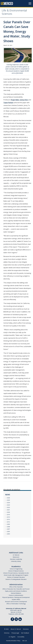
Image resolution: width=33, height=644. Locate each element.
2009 (8, 524)
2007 (8, 529)
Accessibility (21, 637)
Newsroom (16, 557)
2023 (8, 505)
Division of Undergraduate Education (16, 579)
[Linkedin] (20, 619)
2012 (8, 522)
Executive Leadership (16, 559)
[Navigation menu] (30, 4)
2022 (8, 507)
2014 (8, 517)
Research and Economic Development (16, 602)
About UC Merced (16, 629)
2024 (8, 503)
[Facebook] (12, 619)
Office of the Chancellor (16, 587)
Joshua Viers (24, 100)
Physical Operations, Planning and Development (16, 597)
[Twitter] (16, 619)
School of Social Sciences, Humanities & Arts (16, 573)
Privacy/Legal (15, 633)
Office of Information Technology (16, 604)
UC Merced (16, 555)
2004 (8, 534)
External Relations (16, 593)
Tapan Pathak (8, 103)
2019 (8, 515)
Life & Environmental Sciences (14, 12)
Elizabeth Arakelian (12, 490)
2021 (8, 510)
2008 (8, 527)
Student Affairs (16, 599)
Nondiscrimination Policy (13, 641)
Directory (7, 633)
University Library (16, 561)
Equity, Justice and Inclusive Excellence (16, 591)
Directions (26, 629)
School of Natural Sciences (16, 571)
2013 (8, 519)
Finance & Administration (16, 595)
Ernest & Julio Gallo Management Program (16, 575)
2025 (8, 500)
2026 (8, 498)
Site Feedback (25, 633)
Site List (25, 641)
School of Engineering (16, 569)
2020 (8, 512)
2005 (8, 531)
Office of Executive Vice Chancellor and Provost (16, 589)
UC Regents (12, 637)
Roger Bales (15, 100)
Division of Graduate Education (16, 577)
